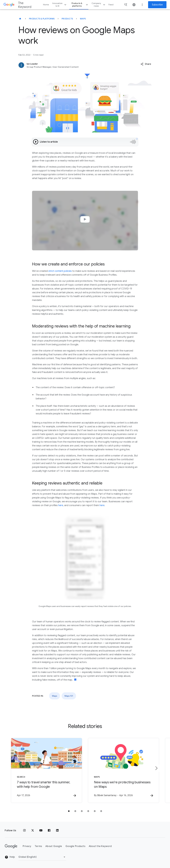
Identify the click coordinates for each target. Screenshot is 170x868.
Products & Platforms (42, 19)
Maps (83, 19)
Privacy (27, 846)
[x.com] (33, 831)
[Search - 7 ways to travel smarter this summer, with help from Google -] (46, 770)
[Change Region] (42, 857)
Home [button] (46, 5)
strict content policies (60, 271)
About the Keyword (100, 846)
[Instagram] (24, 831)
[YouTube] (41, 831)
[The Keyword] (20, 19)
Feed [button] (111, 5)
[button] (146, 64)
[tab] (69, 811)
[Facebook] (49, 831)
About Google (54, 846)
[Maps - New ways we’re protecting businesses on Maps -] (124, 770)
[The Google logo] (11, 846)
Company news (99, 5)
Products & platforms (80, 5)
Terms (38, 846)
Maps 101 (69, 696)
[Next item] (156, 768)
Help (10, 857)
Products (67, 19)
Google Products (75, 846)
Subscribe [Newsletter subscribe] (157, 5)
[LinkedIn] (57, 831)
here (61, 505)
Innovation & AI (60, 5)
